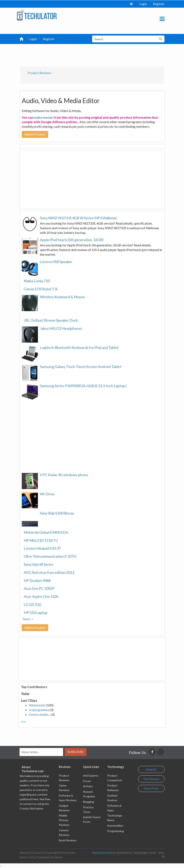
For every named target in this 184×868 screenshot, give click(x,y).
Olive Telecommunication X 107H (50, 556)
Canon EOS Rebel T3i (41, 289)
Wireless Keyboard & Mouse (62, 297)
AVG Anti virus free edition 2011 (49, 572)
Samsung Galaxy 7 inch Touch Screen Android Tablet (81, 367)
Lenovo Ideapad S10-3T (43, 548)
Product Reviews (39, 73)
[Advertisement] (94, 54)
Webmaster (37, 705)
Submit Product (35, 134)
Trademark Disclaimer (50, 857)
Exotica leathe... (40, 714)
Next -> (28, 619)
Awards (151, 769)
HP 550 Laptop (36, 613)
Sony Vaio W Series (39, 564)
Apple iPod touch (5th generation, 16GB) (72, 240)
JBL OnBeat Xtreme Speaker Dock (51, 320)
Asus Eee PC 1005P (39, 588)
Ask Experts (91, 775)
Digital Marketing (102, 853)
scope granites (39, 710)
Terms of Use (28, 857)
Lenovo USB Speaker (56, 262)
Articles (88, 786)
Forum (87, 781)
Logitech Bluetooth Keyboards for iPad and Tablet (79, 347)
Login (143, 4)
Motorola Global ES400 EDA (46, 532)
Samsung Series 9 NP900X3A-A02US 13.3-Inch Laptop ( (83, 386)
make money (43, 117)
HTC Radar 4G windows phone (64, 475)
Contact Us (39, 853)
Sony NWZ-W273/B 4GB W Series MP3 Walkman (78, 218)
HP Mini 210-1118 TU (41, 540)
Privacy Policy (68, 853)
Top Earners (151, 779)
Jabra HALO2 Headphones (61, 328)
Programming (116, 831)
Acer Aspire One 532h (41, 596)
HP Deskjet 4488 (37, 580)
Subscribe (76, 752)
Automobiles (115, 826)
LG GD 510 (32, 604)
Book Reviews (68, 840)
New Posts (151, 788)
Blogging (89, 802)
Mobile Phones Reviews (64, 820)
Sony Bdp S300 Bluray (57, 513)
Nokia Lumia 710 (37, 281)
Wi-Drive (47, 494)
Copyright (52, 853)
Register (159, 4)
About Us (25, 853)
